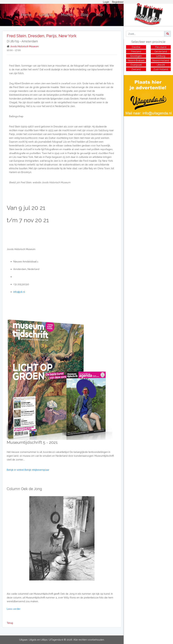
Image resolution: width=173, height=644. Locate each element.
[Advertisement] (148, 139)
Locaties (46, 15)
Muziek (67, 15)
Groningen (136, 56)
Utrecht (161, 65)
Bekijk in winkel (16, 470)
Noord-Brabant (136, 60)
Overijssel (136, 65)
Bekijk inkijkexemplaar (37, 470)
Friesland (136, 51)
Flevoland (161, 47)
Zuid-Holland (161, 69)
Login (106, 2)
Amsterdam (30, 41)
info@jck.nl (19, 292)
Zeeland (136, 69)
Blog (85, 15)
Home (26, 15)
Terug (10, 623)
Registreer (118, 2)
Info (99, 15)
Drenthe (136, 47)
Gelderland (161, 51)
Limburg (161, 56)
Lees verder (14, 609)
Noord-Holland (161, 60)
